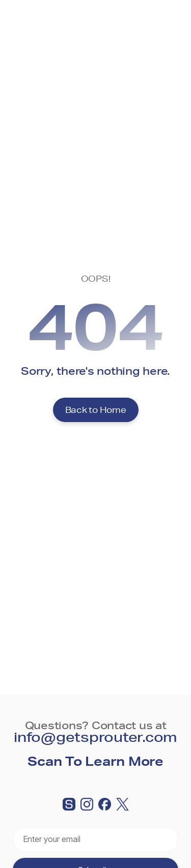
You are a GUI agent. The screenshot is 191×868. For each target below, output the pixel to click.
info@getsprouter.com (95, 737)
